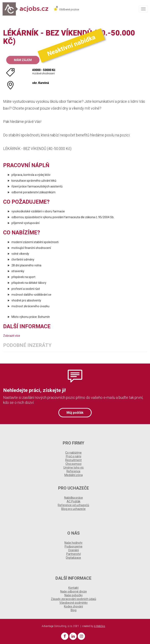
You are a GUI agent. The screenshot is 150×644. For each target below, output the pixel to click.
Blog (74, 610)
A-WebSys (100, 626)
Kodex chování (73, 606)
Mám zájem (23, 60)
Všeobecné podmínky (74, 603)
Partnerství (74, 554)
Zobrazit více (12, 336)
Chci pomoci (73, 464)
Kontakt (73, 588)
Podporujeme (74, 546)
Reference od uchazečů (73, 505)
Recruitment (73, 460)
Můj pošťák (75, 413)
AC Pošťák (74, 501)
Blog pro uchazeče (73, 509)
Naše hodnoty (73, 543)
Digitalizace (73, 558)
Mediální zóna (74, 475)
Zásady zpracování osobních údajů (74, 599)
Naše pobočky (74, 595)
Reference (73, 471)
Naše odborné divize (74, 591)
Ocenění (73, 550)
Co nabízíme (73, 453)
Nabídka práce (74, 498)
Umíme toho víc (74, 468)
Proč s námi (74, 456)
